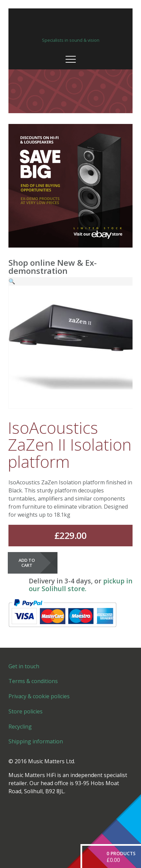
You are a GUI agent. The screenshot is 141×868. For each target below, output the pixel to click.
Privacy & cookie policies (39, 696)
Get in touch (24, 666)
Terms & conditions (33, 681)
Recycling (20, 727)
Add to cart (27, 563)
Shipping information (36, 741)
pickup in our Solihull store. (81, 585)
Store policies (26, 711)
